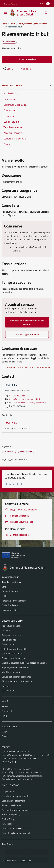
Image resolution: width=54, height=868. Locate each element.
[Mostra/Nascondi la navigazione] (6, 13)
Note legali (7, 824)
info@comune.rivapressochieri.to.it (24, 772)
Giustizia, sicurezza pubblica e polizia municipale (24, 663)
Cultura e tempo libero (12, 654)
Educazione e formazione (14, 658)
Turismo (5, 686)
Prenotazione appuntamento (15, 796)
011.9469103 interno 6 (17, 396)
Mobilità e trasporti (11, 672)
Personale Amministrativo (14, 601)
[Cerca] (46, 13)
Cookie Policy (8, 819)
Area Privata (8, 844)
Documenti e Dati (10, 610)
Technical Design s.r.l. (21, 860)
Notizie (5, 706)
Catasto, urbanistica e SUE (14, 649)
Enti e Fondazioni (10, 605)
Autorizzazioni (8, 644)
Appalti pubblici (9, 640)
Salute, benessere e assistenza (16, 677)
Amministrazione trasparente (16, 810)
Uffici (4, 587)
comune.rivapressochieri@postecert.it (25, 776)
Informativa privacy (11, 815)
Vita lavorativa (9, 691)
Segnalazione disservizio (13, 801)
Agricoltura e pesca (11, 626)
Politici (5, 596)
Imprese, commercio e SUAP (15, 667)
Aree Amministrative (12, 582)
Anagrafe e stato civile (12, 635)
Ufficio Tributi (11, 423)
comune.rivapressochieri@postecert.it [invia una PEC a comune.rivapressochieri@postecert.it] (30, 403)
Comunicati (7, 711)
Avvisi (5, 716)
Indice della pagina (27, 86)
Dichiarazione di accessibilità (15, 828)
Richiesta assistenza (11, 805)
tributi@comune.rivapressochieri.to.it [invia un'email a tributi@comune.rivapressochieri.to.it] (23, 399)
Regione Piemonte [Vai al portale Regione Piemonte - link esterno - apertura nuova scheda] (11, 4)
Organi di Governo (10, 591)
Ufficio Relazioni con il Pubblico (16, 769)
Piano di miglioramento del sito (16, 833)
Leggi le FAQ (8, 791)
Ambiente (6, 630)
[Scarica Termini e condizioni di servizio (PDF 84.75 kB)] (26, 368)
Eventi (5, 736)
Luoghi (5, 732)
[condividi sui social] (9, 69)
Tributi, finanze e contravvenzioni (17, 681)
